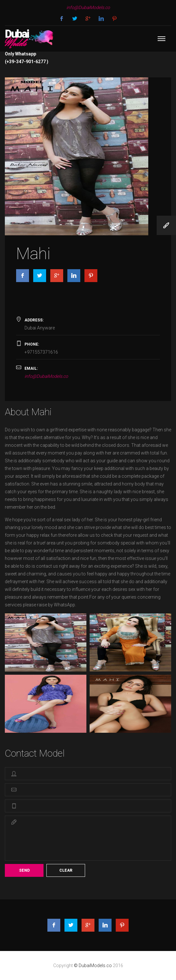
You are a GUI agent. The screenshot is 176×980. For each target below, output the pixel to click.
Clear (66, 870)
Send (24, 870)
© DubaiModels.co (93, 965)
